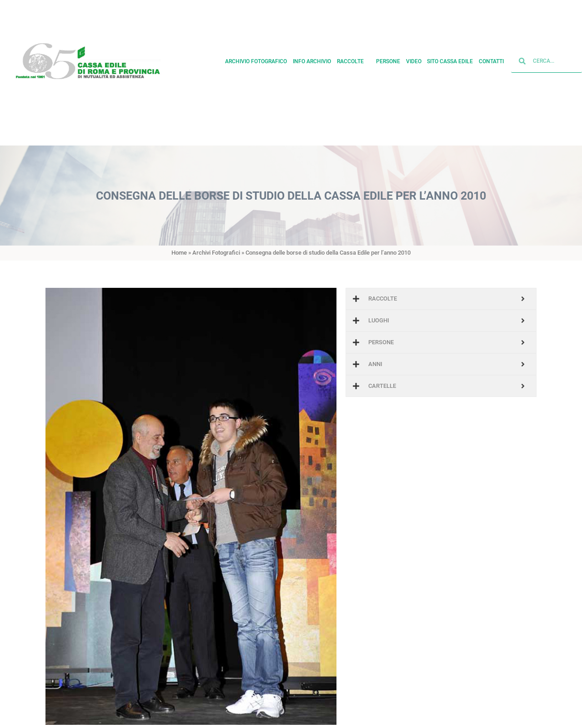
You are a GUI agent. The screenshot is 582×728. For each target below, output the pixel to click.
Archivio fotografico (256, 57)
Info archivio (312, 57)
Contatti (491, 57)
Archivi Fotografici (216, 253)
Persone (388, 57)
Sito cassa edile (450, 57)
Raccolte (354, 57)
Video (414, 57)
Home (179, 253)
